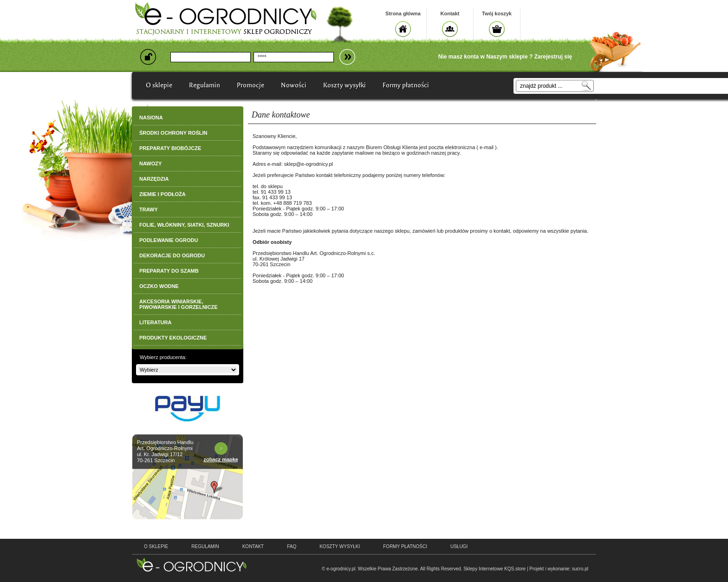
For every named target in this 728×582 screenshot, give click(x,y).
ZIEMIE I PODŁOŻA (162, 194)
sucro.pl (580, 569)
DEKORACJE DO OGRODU (172, 255)
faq (292, 546)
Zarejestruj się (553, 57)
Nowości (294, 85)
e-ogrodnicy (192, 565)
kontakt (253, 546)
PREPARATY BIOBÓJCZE (170, 148)
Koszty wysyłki (344, 85)
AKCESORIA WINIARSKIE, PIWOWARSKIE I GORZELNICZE (179, 304)
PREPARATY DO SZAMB (169, 271)
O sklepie (159, 85)
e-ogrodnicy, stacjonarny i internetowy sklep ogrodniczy (226, 19)
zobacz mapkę (221, 459)
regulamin (205, 546)
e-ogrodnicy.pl (341, 569)
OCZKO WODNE (159, 286)
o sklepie (156, 546)
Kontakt (450, 13)
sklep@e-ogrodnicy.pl (309, 164)
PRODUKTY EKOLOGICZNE (173, 338)
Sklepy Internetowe (483, 569)
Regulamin (205, 85)
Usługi (459, 546)
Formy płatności (406, 85)
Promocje (250, 85)
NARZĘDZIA (154, 179)
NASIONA (151, 118)
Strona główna (403, 13)
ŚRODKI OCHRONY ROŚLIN (173, 133)
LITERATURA (155, 322)
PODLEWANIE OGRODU (169, 240)
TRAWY (149, 209)
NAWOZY (150, 163)
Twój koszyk (497, 13)
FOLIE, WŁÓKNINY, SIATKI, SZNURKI (184, 225)
